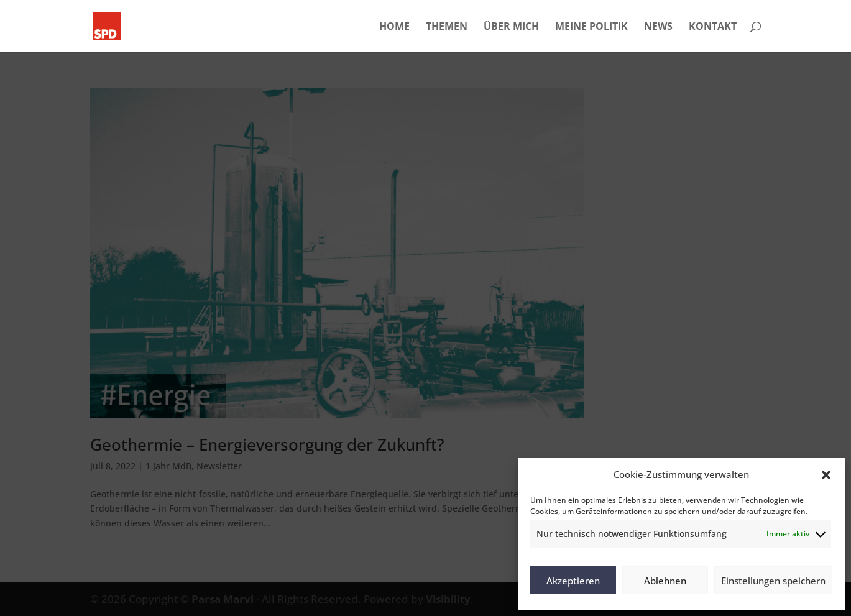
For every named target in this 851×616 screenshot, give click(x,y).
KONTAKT (713, 27)
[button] (826, 475)
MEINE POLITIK (591, 27)
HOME (394, 27)
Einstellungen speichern (773, 581)
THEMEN (447, 27)
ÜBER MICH (511, 27)
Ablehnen (665, 581)
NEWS (658, 27)
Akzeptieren (573, 581)
